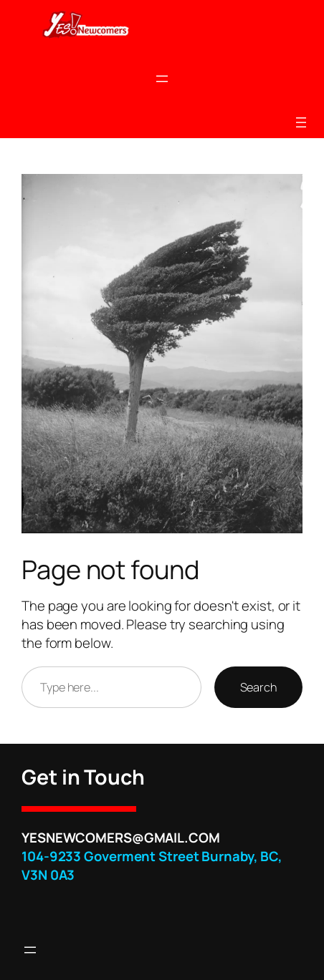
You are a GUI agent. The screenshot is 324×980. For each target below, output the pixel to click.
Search (258, 687)
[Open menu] (162, 79)
